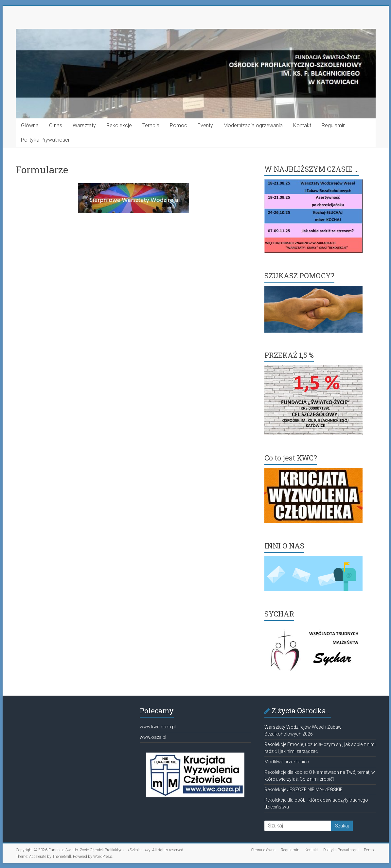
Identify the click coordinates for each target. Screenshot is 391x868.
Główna (30, 125)
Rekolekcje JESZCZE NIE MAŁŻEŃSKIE (303, 790)
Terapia (151, 125)
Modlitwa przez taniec (287, 762)
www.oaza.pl (153, 737)
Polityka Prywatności (45, 140)
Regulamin (334, 125)
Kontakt (302, 125)
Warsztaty (84, 125)
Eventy (205, 125)
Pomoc (178, 125)
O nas (56, 125)
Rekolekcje (119, 125)
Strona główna (263, 850)
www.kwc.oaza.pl (158, 727)
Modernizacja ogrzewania (253, 125)
